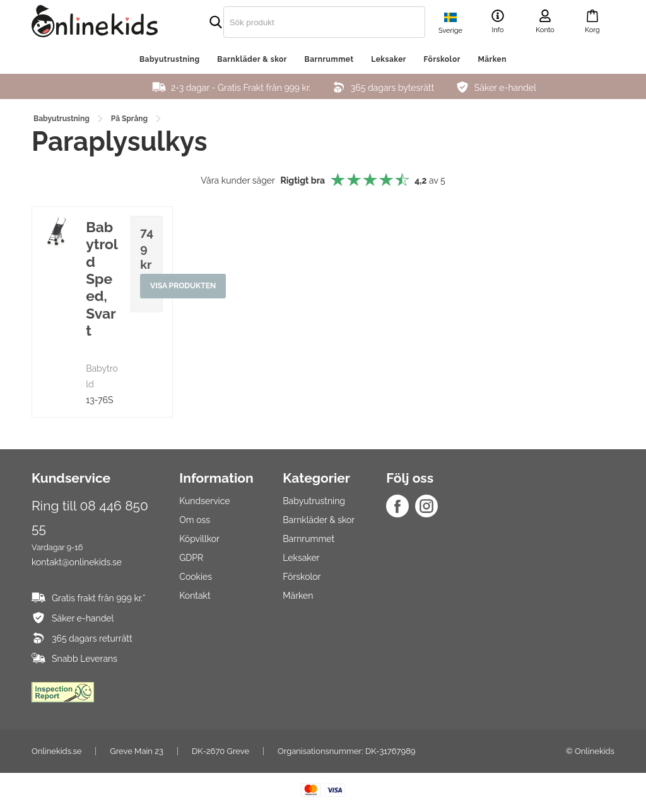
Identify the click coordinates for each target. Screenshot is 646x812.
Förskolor (442, 59)
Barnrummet (329, 59)
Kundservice (204, 501)
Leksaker (389, 59)
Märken (492, 59)
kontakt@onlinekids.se (77, 562)
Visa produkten (183, 286)
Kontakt (195, 596)
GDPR (191, 558)
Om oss (195, 520)
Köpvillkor (199, 539)
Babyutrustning (170, 59)
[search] (298, 22)
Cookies (196, 577)
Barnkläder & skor (252, 59)
